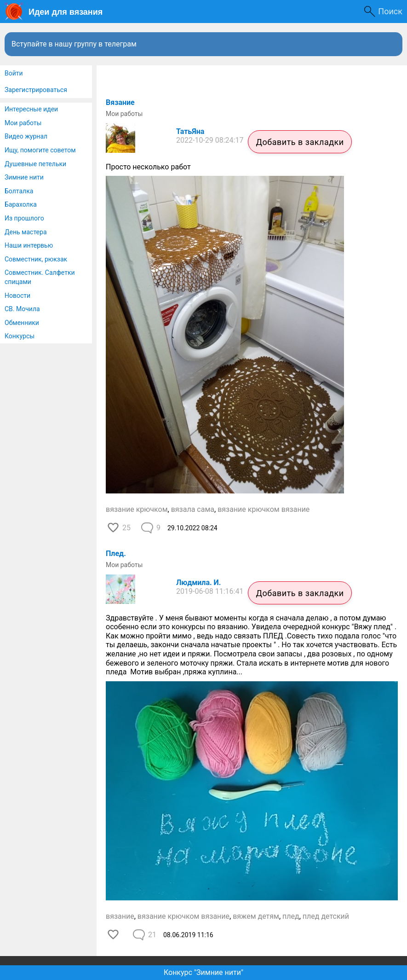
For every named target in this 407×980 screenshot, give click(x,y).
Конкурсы (20, 336)
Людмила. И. (198, 583)
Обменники (22, 323)
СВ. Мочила (22, 309)
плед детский (326, 916)
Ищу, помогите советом (40, 150)
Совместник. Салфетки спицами (40, 277)
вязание (120, 916)
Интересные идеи (31, 109)
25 (126, 528)
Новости (17, 296)
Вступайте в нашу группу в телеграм (74, 44)
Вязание (120, 102)
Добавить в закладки (300, 142)
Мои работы (23, 123)
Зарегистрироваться (36, 90)
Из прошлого (24, 218)
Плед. (116, 554)
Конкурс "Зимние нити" (203, 972)
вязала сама (193, 509)
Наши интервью (29, 245)
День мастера (26, 232)
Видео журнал (26, 136)
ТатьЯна (190, 131)
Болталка (19, 191)
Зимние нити (24, 177)
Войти (14, 73)
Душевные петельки (35, 164)
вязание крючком (137, 509)
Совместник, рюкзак (36, 259)
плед (291, 916)
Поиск (390, 11)
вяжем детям (256, 916)
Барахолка (21, 204)
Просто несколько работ (148, 167)
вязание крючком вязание (264, 509)
